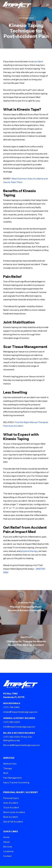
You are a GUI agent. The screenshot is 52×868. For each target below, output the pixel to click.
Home (6, 837)
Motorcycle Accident (14, 812)
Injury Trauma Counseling (16, 782)
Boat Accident (11, 817)
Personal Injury (11, 798)
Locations (8, 851)
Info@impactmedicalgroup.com (19, 727)
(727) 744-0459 (11, 707)
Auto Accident (11, 803)
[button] (48, 5)
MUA (6, 773)
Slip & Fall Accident (13, 822)
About (6, 842)
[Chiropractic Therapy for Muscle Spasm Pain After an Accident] (26, 642)
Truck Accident (11, 807)
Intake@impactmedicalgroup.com (20, 712)
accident (39, 61)
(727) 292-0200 (12, 722)
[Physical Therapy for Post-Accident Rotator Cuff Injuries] (26, 607)
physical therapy (29, 551)
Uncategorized (26, 18)
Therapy (8, 768)
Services (8, 847)
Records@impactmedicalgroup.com (21, 745)
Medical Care (10, 764)
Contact (7, 856)
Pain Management (12, 778)
